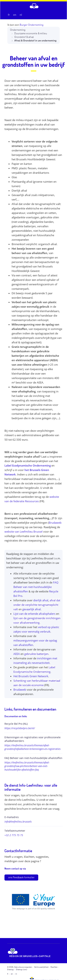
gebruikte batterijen (36, 654)
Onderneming (18, 30)
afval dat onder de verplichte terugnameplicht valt (37, 605)
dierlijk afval (41, 600)
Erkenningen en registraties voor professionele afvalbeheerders (33, 739)
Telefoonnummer (15, 831)
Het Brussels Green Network (31, 676)
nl (21, 15)
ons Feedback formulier (21, 877)
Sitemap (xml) (22, 970)
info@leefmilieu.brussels (18, 822)
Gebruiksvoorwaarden (23, 967)
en (15, 15)
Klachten (54, 967)
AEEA (17, 654)
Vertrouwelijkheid (41, 967)
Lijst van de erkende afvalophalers (34, 614)
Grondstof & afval (24, 37)
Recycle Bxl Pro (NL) (16, 724)
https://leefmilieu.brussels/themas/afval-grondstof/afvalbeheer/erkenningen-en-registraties (33, 747)
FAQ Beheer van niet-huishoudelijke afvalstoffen (36, 587)
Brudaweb (55, 523)
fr (9, 15)
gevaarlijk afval (32, 609)
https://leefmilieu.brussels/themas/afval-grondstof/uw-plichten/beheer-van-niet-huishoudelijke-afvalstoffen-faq (27, 766)
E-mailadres (12, 817)
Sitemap (10, 970)
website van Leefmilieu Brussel (23, 532)
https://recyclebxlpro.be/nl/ (20, 728)
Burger (24, 25)
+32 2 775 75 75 (14, 835)
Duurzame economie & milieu (31, 33)
